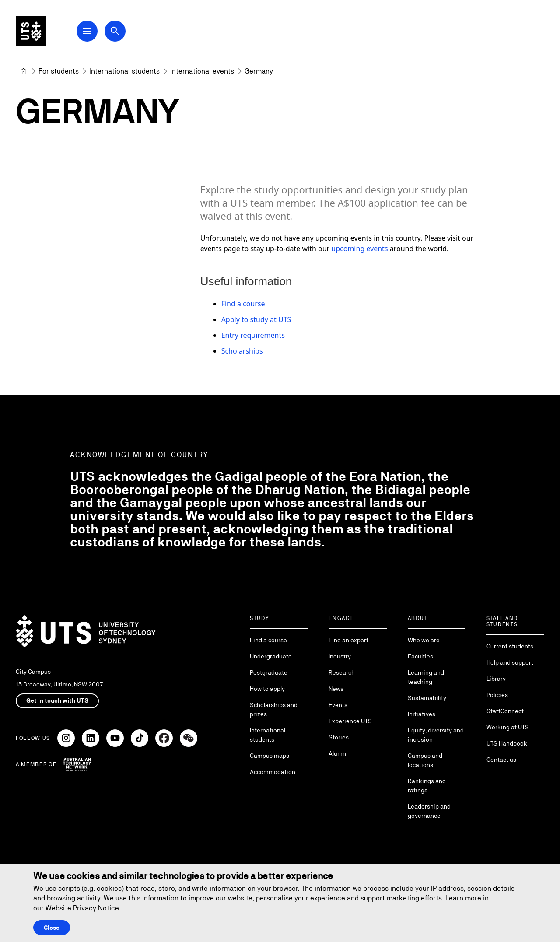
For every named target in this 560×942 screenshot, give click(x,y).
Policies (497, 695)
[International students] (124, 71)
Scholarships (242, 351)
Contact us (501, 760)
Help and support (510, 662)
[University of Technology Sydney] (24, 71)
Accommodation (273, 772)
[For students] (59, 71)
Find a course (243, 304)
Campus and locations (425, 760)
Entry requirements (253, 335)
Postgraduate (269, 672)
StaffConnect (505, 711)
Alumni (338, 753)
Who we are (424, 640)
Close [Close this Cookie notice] (52, 928)
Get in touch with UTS (57, 700)
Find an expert (348, 640)
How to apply (267, 689)
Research (342, 672)
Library (496, 679)
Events (338, 705)
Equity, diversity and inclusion (436, 735)
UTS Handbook (507, 743)
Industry (340, 656)
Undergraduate (271, 656)
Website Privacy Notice (82, 908)
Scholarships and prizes (274, 709)
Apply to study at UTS (256, 319)
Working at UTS (508, 727)
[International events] (202, 71)
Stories (339, 737)
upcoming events (359, 249)
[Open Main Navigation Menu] (89, 32)
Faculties (420, 656)
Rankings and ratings (427, 786)
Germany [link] (259, 71)
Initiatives (422, 714)
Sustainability (427, 698)
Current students (510, 646)
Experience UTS (350, 721)
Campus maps (269, 756)
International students (268, 735)
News (336, 689)
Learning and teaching (426, 677)
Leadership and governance (429, 811)
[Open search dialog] (117, 32)
